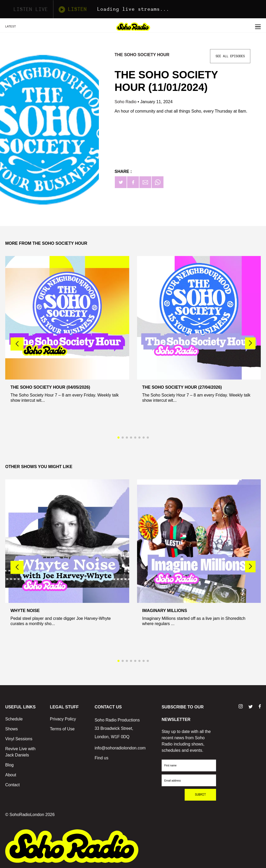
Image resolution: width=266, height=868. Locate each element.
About (11, 775)
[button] (250, 343)
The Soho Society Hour (142, 55)
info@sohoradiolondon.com (120, 748)
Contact (12, 785)
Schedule (14, 719)
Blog (9, 765)
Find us (101, 758)
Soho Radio (126, 102)
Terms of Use (62, 729)
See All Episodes (230, 56)
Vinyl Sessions (19, 739)
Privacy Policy (63, 719)
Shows (12, 729)
